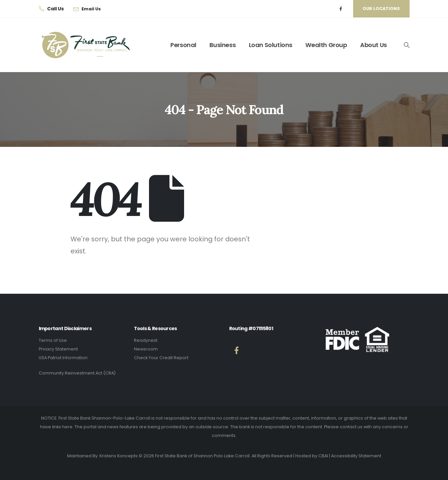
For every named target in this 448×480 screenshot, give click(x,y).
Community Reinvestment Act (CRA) (77, 373)
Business (222, 45)
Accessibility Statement (356, 456)
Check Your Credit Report (161, 358)
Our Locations (381, 9)
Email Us (91, 9)
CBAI (323, 456)
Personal (183, 45)
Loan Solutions (271, 45)
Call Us (55, 9)
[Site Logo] (81, 45)
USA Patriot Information (63, 358)
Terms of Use (53, 340)
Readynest (146, 340)
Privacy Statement (58, 349)
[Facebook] (341, 9)
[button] (406, 45)
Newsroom (146, 349)
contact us (351, 427)
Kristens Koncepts (119, 456)
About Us (374, 45)
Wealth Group (326, 45)
